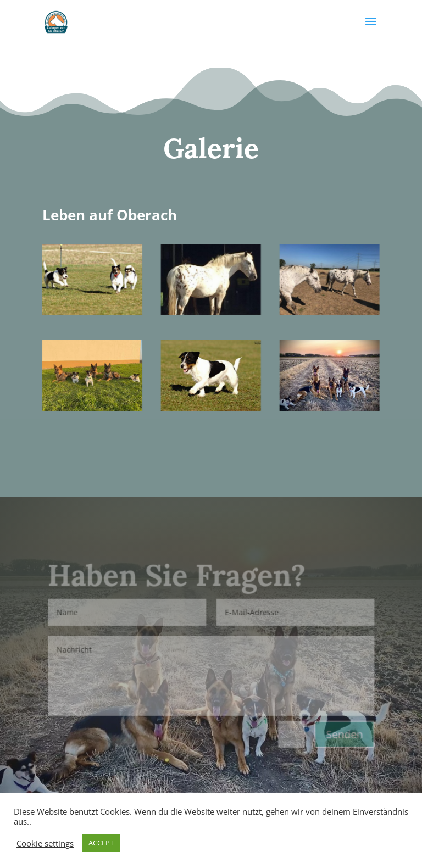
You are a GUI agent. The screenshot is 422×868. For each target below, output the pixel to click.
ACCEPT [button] (101, 843)
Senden (343, 733)
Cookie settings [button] (45, 843)
